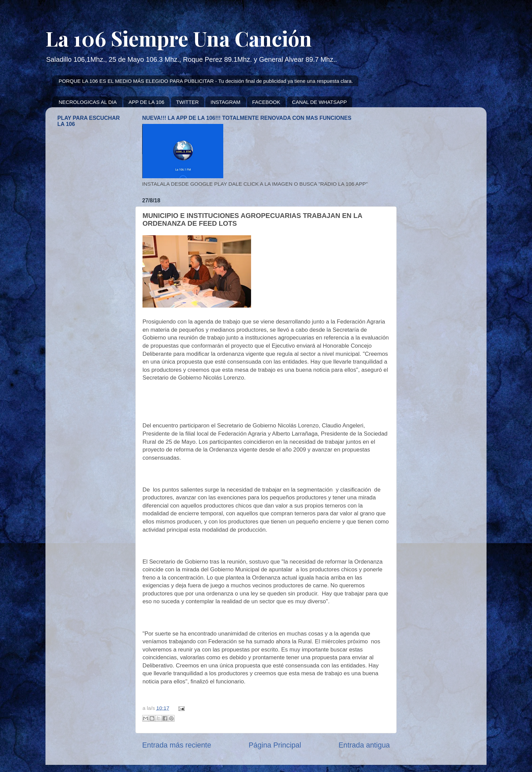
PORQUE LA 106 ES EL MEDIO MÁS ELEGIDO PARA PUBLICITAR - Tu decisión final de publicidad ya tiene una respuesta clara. (206, 81)
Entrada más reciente (177, 745)
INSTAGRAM (225, 102)
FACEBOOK (266, 102)
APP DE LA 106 (147, 102)
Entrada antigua (364, 745)
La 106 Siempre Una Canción (179, 38)
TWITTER (187, 102)
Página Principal (275, 745)
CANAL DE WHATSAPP (320, 102)
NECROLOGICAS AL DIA (88, 102)
